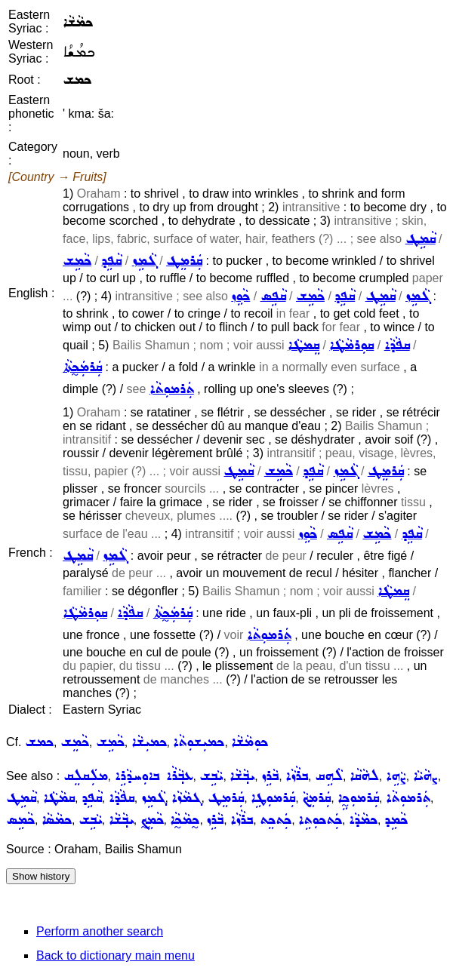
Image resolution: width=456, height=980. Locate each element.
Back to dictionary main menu (116, 955)
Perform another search (100, 931)
